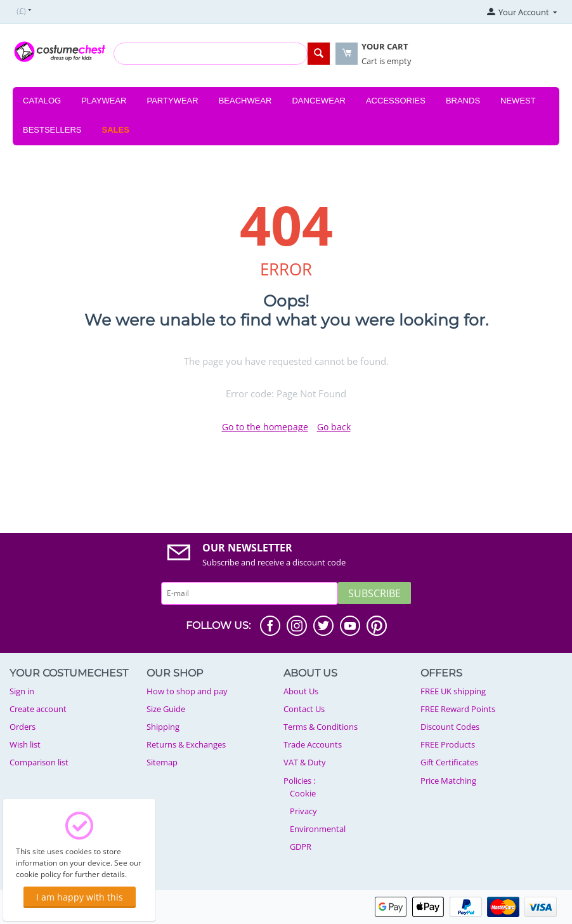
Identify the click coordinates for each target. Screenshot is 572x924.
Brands (463, 101)
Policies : (299, 781)
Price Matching (448, 781)
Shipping (163, 727)
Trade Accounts (313, 744)
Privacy (303, 811)
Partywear (172, 101)
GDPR (301, 847)
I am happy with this (80, 897)
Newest (518, 101)
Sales (116, 130)
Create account (38, 709)
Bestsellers (52, 130)
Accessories (396, 101)
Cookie (303, 793)
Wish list (25, 744)
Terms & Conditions (321, 727)
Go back (334, 427)
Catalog (42, 101)
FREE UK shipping (453, 691)
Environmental (318, 829)
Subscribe (374, 593)
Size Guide (166, 709)
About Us (301, 691)
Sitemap (162, 762)
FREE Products (448, 744)
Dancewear (319, 101)
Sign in (22, 691)
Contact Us (304, 709)
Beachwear (245, 101)
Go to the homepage (265, 427)
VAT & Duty (305, 762)
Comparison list (39, 762)
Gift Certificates (449, 762)
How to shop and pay (187, 691)
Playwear (104, 101)
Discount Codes (450, 727)
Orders (23, 727)
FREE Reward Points (458, 709)
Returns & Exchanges (186, 744)
